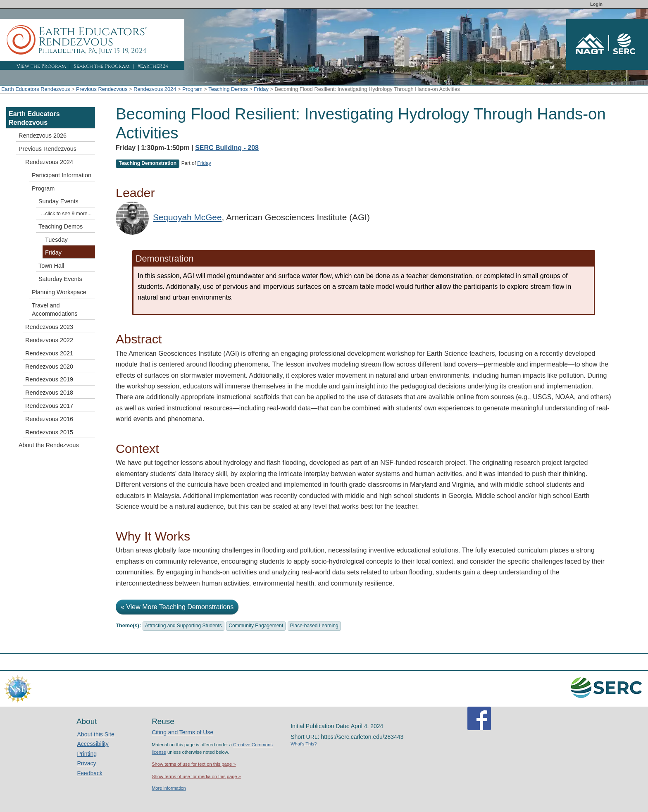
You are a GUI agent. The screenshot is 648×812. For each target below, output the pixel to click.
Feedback (90, 773)
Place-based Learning (314, 626)
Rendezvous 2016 (49, 419)
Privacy (87, 763)
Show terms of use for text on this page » (194, 764)
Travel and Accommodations (55, 310)
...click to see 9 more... (66, 214)
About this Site (96, 734)
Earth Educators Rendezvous (36, 89)
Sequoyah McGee (187, 217)
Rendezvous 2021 (49, 353)
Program (192, 89)
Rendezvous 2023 (49, 327)
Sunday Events (58, 201)
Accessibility (93, 744)
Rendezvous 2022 (49, 340)
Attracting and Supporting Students (183, 626)
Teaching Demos (228, 89)
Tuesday (56, 240)
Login (596, 4)
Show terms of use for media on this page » (196, 776)
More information (169, 788)
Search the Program (102, 66)
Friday (261, 89)
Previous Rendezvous (102, 89)
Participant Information (62, 175)
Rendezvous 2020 (49, 367)
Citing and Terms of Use (182, 732)
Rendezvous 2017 (49, 406)
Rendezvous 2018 (49, 393)
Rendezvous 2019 (49, 379)
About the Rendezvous (49, 445)
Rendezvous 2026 (43, 136)
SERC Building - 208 (227, 148)
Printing (87, 754)
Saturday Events (60, 279)
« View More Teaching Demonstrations (177, 607)
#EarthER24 (153, 66)
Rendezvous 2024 (155, 89)
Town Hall (51, 266)
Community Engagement (256, 626)
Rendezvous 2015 (49, 432)
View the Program (41, 66)
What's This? (304, 744)
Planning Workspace (59, 292)
